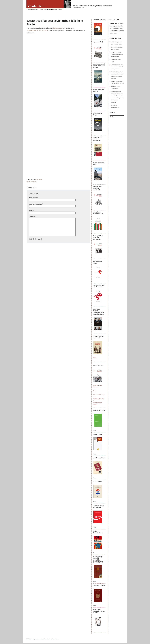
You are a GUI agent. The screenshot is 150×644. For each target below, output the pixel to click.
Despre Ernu (35, 10)
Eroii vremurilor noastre (98, 403)
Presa (45, 10)
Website (31, 210)
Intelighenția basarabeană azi (98, 213)
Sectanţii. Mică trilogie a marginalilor (98, 238)
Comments (32, 217)
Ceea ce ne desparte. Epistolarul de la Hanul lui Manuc (98, 312)
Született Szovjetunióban (98, 532)
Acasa (28, 10)
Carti (41, 10)
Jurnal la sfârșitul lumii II (99, 90)
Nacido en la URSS (99, 458)
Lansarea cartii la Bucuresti (98, 386)
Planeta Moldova (57, 28)
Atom (57, 639)
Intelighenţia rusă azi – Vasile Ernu (99, 286)
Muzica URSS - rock (99, 399)
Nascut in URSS (98, 366)
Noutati (40, 179)
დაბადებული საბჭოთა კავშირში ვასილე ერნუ (98, 559)
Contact (54, 10)
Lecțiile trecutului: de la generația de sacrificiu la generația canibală (117, 67)
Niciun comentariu (32, 181)
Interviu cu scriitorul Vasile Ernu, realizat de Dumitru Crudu (117, 54)
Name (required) (34, 198)
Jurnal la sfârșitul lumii (99, 163)
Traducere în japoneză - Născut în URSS (99, 611)
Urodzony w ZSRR (99, 586)
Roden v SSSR (98, 434)
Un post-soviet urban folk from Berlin (37, 30)
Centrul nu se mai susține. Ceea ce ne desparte (99, 66)
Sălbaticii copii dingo (98, 114)
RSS (52, 639)
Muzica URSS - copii (99, 395)
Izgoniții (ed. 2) (98, 42)
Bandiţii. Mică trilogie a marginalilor (98, 188)
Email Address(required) (36, 204)
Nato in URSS (97, 482)
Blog (50, 10)
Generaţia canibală (99, 20)
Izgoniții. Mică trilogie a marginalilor (98, 139)
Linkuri (60, 10)
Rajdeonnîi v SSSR (99, 410)
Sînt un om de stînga (97, 262)
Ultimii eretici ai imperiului (98, 337)
